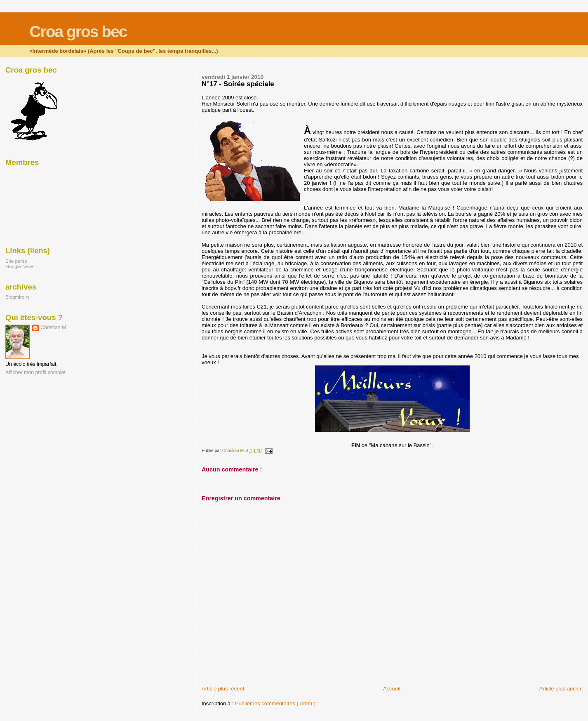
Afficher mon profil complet (35, 372)
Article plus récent (223, 689)
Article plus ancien (561, 689)
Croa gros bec (78, 32)
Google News (20, 266)
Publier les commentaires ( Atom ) (275, 703)
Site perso (16, 261)
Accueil (392, 689)
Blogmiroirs (18, 297)
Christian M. (54, 328)
